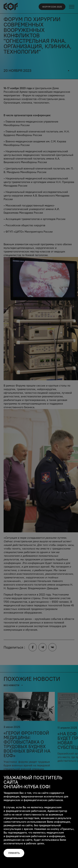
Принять (14, 853)
